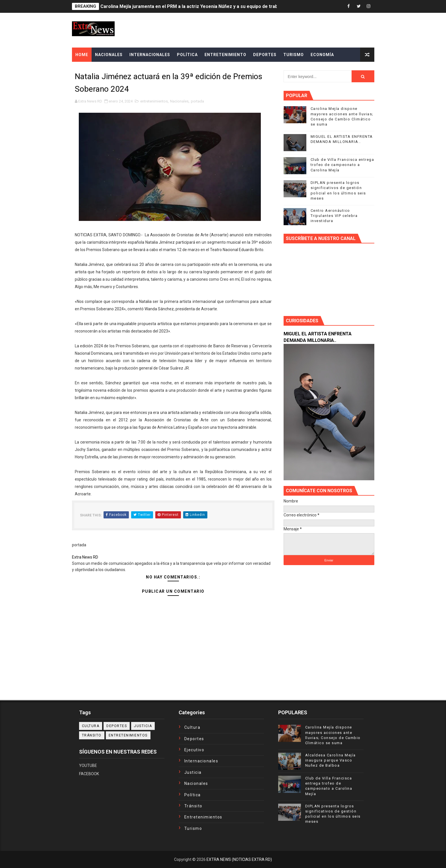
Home (82, 55)
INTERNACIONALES (150, 55)
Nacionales (179, 101)
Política (193, 795)
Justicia (143, 726)
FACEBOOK (89, 774)
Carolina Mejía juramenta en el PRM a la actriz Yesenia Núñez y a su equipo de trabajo (192, 6)
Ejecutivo (194, 750)
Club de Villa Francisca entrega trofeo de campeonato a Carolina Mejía (342, 165)
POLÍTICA (187, 55)
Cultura (91, 726)
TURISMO (294, 55)
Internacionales (201, 761)
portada (197, 101)
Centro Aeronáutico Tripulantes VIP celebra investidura (334, 216)
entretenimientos (154, 101)
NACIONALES (109, 55)
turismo (193, 828)
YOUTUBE (88, 766)
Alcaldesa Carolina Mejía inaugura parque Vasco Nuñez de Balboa (331, 760)
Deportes (117, 726)
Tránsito (92, 735)
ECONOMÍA (322, 55)
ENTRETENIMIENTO (225, 55)
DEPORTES (265, 55)
